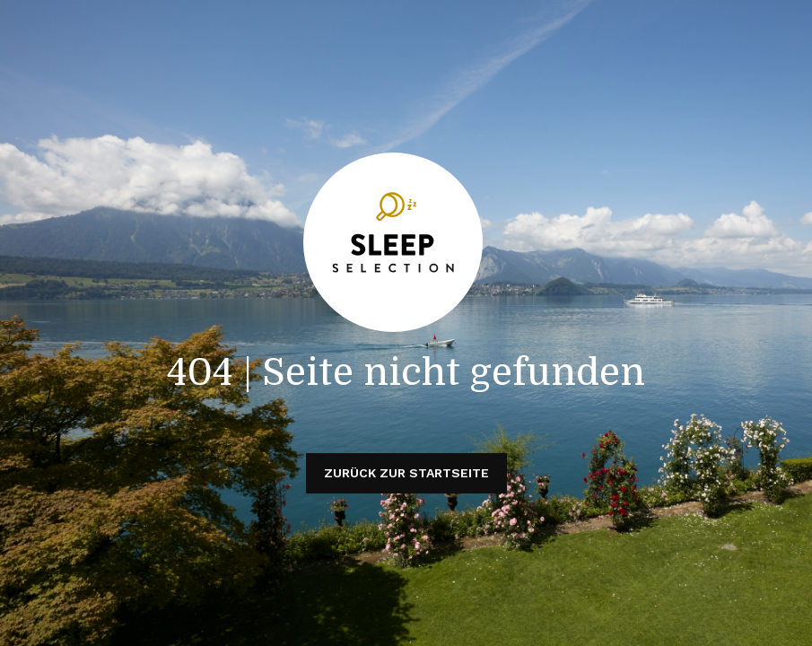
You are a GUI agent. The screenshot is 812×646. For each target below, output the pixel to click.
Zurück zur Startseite (406, 473)
